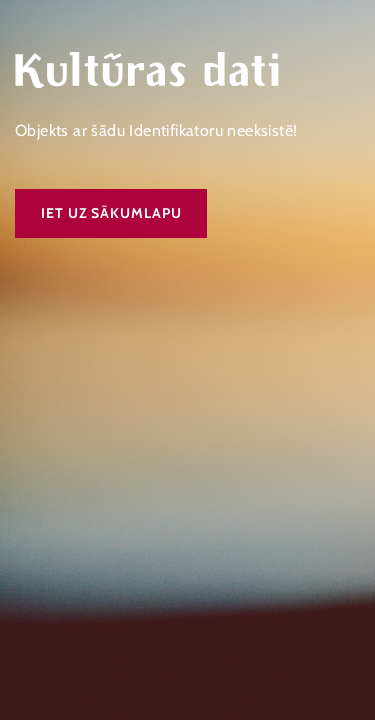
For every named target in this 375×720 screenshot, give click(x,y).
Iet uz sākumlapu (111, 213)
